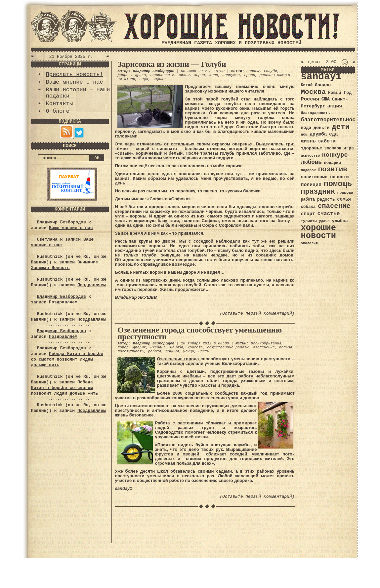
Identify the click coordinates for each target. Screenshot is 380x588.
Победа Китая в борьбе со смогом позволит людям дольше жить (67, 359)
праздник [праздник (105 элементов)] (318, 192)
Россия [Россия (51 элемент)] (310, 99)
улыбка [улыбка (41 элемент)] (340, 221)
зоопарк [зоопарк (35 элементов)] (333, 148)
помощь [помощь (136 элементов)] (338, 184)
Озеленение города (179, 359)
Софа (144, 79)
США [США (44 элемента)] (326, 99)
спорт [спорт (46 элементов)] (308, 214)
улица (189, 351)
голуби (271, 71)
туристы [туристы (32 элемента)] (309, 221)
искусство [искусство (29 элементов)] (311, 156)
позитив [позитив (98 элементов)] (333, 169)
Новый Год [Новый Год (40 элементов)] (340, 93)
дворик (124, 75)
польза (286, 347)
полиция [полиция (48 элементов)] (311, 185)
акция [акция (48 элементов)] (335, 106)
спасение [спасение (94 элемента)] (334, 206)
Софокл (159, 79)
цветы (204, 351)
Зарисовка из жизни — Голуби (172, 64)
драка (140, 75)
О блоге (58, 111)
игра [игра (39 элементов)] (349, 148)
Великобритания (266, 343)
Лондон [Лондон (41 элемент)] (323, 85)
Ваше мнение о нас (75, 82)
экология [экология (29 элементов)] (309, 243)
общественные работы (228, 347)
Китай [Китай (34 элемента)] (307, 85)
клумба (177, 347)
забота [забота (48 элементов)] (327, 141)
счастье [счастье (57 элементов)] (328, 214)
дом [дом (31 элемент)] (304, 135)
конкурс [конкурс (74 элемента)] (335, 155)
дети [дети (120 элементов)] (341, 127)
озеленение (264, 347)
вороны (253, 71)
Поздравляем (92, 285)
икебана (158, 347)
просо (250, 75)
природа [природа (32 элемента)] (345, 193)
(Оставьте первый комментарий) (257, 314)
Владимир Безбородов (62, 222)
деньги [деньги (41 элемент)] (321, 128)
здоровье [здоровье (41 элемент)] (312, 148)
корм (214, 75)
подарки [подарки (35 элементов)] (333, 163)
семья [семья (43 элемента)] (344, 199)
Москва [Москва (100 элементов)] (314, 92)
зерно (200, 75)
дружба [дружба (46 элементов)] (318, 134)
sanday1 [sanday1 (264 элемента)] (321, 77)
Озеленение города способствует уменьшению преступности (200, 333)
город (123, 347)
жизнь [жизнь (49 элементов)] (308, 141)
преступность (131, 351)
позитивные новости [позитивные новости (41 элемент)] (325, 177)
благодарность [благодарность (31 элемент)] (316, 113)
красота (195, 347)
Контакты (60, 104)
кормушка (231, 75)
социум (172, 351)
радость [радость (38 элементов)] (326, 199)
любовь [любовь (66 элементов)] (311, 162)
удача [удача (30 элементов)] (324, 221)
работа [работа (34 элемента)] (308, 200)
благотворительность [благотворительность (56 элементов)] (332, 120)
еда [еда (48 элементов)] (334, 134)
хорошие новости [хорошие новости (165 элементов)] (319, 232)
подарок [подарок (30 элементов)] (309, 170)
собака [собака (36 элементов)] (308, 207)
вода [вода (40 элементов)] (306, 128)
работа (155, 351)
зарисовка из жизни (170, 75)
